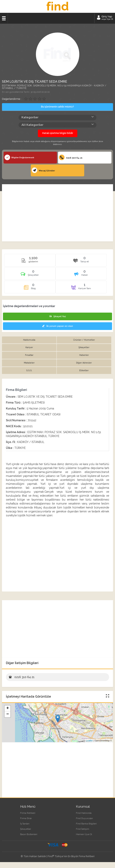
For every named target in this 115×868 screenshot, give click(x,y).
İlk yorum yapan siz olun (58, 326)
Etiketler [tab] (84, 370)
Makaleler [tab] (29, 363)
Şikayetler (26, 829)
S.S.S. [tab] (29, 370)
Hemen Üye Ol (84, 834)
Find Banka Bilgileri (86, 824)
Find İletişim (83, 829)
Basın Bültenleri (29, 834)
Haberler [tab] (84, 355)
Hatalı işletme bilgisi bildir (58, 133)
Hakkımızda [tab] (29, 340)
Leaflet (89, 741)
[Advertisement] (57, 213)
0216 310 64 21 (71, 157)
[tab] (30, 275)
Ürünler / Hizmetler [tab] (84, 340)
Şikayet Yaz (58, 316)
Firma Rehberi (28, 813)
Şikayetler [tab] (84, 347)
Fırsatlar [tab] (29, 355)
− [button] (8, 714)
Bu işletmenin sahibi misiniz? (57, 107)
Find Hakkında (84, 813)
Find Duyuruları (84, 818)
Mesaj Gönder (43, 170)
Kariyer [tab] (29, 347)
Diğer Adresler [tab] (84, 363)
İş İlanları (25, 824)
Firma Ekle (26, 818)
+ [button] (8, 708)
